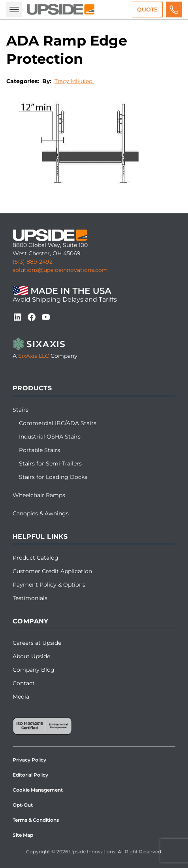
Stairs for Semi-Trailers (50, 463)
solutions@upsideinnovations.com (60, 270)
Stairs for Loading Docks (53, 477)
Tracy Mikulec (74, 81)
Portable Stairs (39, 450)
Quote (147, 9)
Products (32, 388)
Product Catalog (36, 558)
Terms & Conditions (36, 820)
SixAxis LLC (34, 356)
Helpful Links (40, 537)
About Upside (31, 656)
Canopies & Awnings (41, 513)
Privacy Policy (29, 760)
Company (31, 621)
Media (21, 697)
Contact (24, 683)
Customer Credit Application (52, 571)
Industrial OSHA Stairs (50, 437)
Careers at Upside (37, 643)
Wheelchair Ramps (39, 495)
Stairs (21, 410)
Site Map (23, 835)
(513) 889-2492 (33, 262)
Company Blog (34, 670)
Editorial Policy (30, 775)
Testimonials (30, 598)
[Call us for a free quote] (174, 9)
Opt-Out (23, 805)
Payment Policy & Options (49, 585)
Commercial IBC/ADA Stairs (58, 423)
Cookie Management (38, 790)
